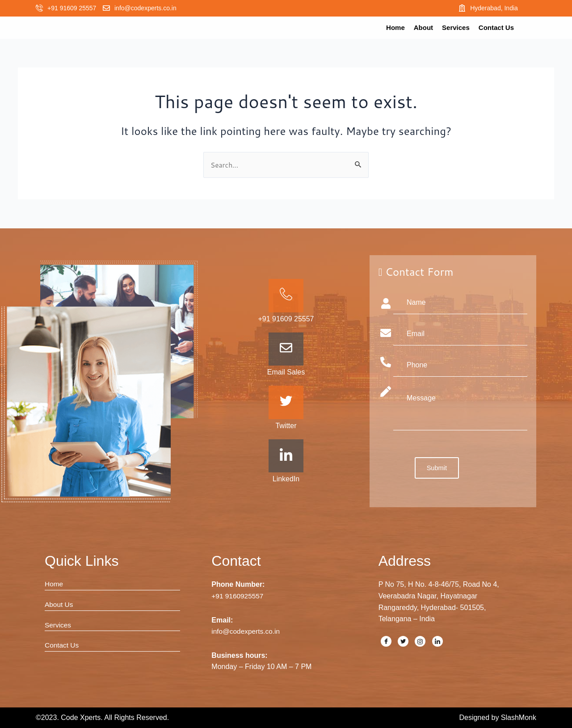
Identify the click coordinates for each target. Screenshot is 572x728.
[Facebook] (386, 641)
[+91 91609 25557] (39, 8)
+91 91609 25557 (72, 8)
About (423, 27)
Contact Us (496, 27)
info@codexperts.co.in (145, 8)
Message (460, 408)
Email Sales (286, 372)
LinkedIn (286, 479)
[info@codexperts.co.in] (106, 8)
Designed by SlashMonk (498, 717)
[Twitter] (403, 641)
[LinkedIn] (437, 641)
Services (456, 27)
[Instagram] (420, 641)
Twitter (286, 426)
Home (395, 27)
